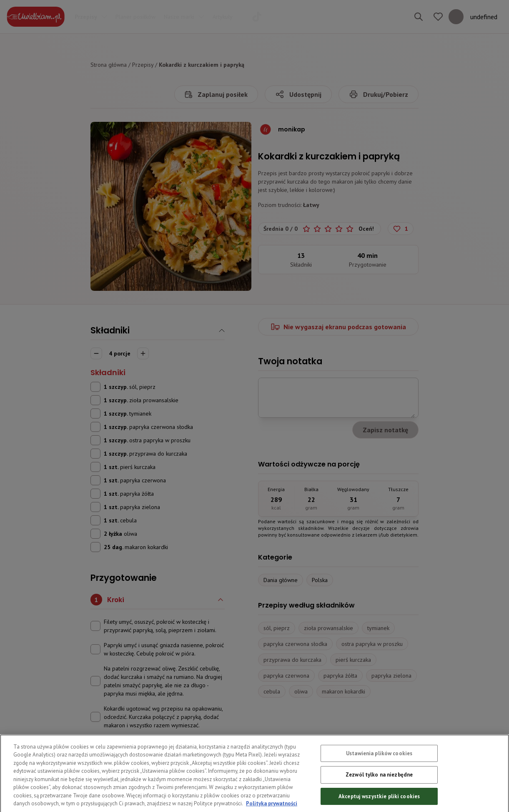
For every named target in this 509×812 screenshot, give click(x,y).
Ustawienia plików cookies (379, 771)
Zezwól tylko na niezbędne (379, 793)
